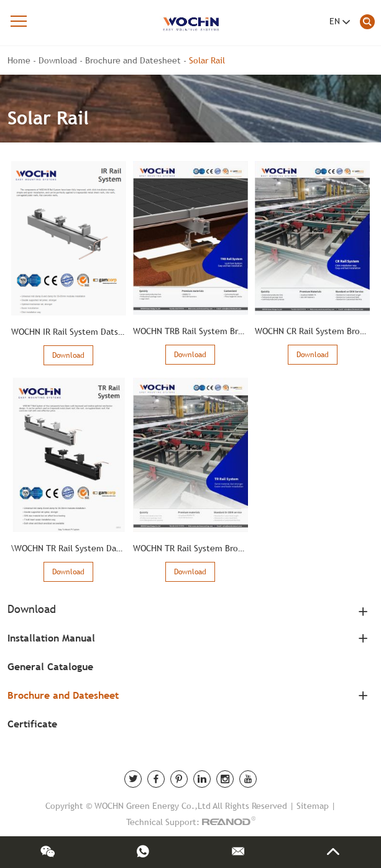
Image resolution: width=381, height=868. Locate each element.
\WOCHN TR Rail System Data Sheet (80, 548)
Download (58, 60)
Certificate (32, 724)
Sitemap (313, 806)
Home (19, 60)
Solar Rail (207, 60)
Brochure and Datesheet (133, 60)
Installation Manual (51, 638)
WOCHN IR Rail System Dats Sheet (77, 332)
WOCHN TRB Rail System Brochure (199, 331)
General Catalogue (50, 667)
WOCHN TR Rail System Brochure (197, 548)
